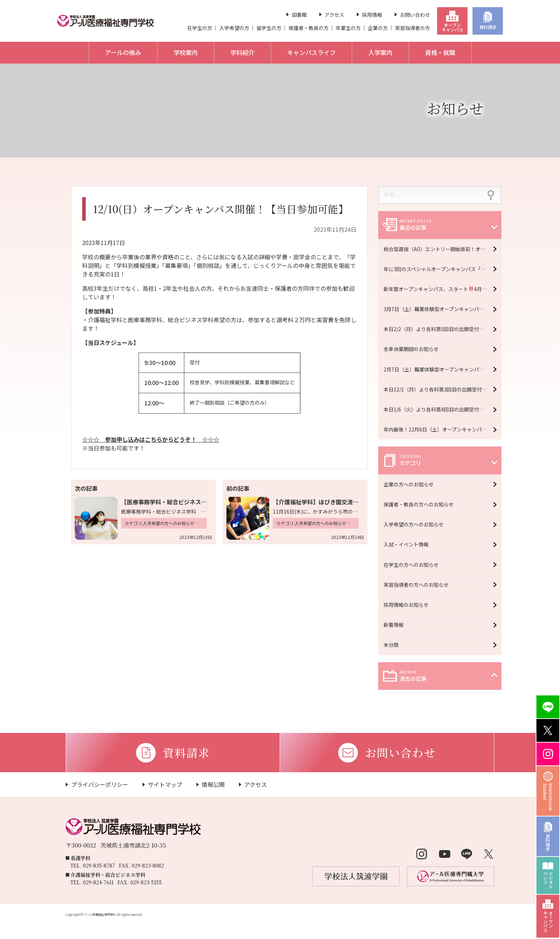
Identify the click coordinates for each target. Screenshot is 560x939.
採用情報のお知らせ (410, 605)
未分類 (395, 645)
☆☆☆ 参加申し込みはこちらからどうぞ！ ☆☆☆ (151, 439)
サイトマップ (165, 784)
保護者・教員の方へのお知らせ (422, 504)
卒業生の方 (348, 28)
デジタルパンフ (548, 880)
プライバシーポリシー (100, 784)
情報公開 (213, 784)
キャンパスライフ (311, 52)
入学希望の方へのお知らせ (417, 524)
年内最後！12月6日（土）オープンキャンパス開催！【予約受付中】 (442, 429)
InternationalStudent (548, 797)
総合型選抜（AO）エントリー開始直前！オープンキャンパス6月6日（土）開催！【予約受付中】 (442, 249)
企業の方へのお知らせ (412, 484)
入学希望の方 (234, 28)
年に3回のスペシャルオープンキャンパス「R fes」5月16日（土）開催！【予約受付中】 (442, 269)
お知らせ (455, 108)
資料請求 (488, 27)
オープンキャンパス (452, 27)
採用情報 (372, 15)
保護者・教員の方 (309, 28)
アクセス (334, 15)
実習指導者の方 (412, 28)
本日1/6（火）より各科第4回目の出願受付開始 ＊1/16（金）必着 (442, 409)
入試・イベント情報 (410, 544)
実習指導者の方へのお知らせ (420, 585)
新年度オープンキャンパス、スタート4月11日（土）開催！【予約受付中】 (442, 289)
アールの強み (123, 52)
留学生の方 (269, 28)
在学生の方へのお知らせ (415, 565)
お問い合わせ (415, 15)
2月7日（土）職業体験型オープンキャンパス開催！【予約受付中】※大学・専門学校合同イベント (442, 369)
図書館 (299, 15)
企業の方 (378, 28)
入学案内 (380, 52)
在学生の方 (200, 28)
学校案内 (186, 52)
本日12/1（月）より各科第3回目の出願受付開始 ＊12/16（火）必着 (442, 389)
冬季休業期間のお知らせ (411, 349)
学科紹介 (242, 52)
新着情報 (397, 625)
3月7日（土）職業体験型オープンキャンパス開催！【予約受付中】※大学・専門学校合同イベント (442, 309)
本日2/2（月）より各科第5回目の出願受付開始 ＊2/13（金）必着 (442, 329)
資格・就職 (440, 52)
